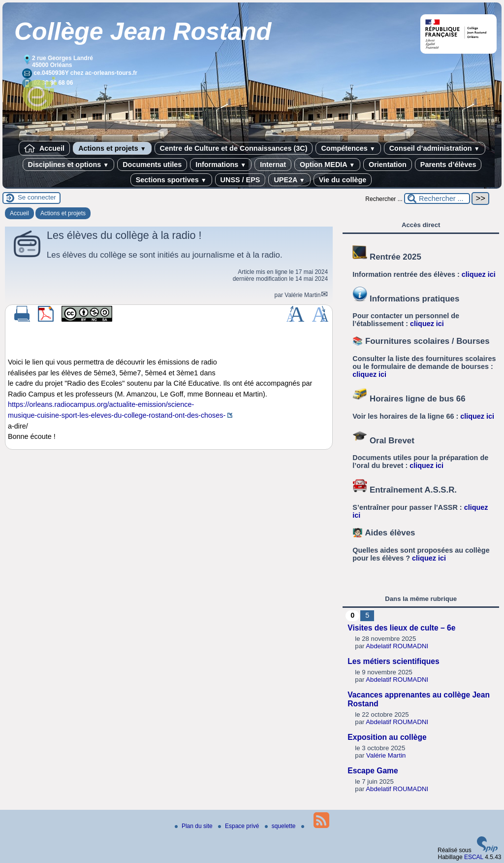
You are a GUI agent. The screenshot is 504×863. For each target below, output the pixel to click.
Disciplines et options (69, 165)
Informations (221, 165)
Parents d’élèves (448, 165)
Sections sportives (171, 180)
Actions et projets (112, 148)
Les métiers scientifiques (393, 661)
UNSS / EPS (240, 180)
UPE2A (289, 180)
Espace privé (239, 826)
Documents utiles (152, 165)
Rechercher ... (384, 199)
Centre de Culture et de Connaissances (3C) (234, 148)
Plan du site (194, 826)
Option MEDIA (327, 165)
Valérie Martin (302, 295)
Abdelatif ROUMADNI (397, 646)
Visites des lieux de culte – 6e (401, 628)
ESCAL (474, 857)
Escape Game (373, 771)
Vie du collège (343, 180)
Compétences (348, 148)
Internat (273, 165)
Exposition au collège (387, 737)
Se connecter (37, 197)
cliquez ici (479, 274)
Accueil (44, 148)
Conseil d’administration (435, 148)
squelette (281, 826)
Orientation (388, 165)
